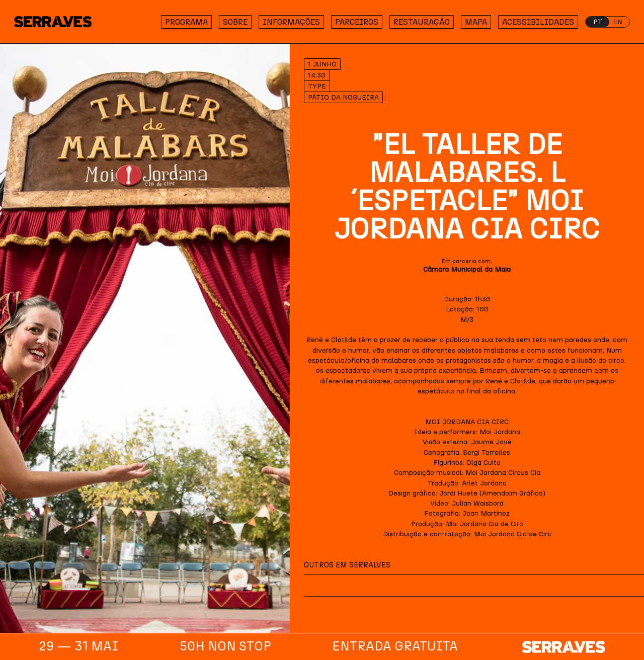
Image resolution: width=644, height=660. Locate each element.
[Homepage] (59, 22)
